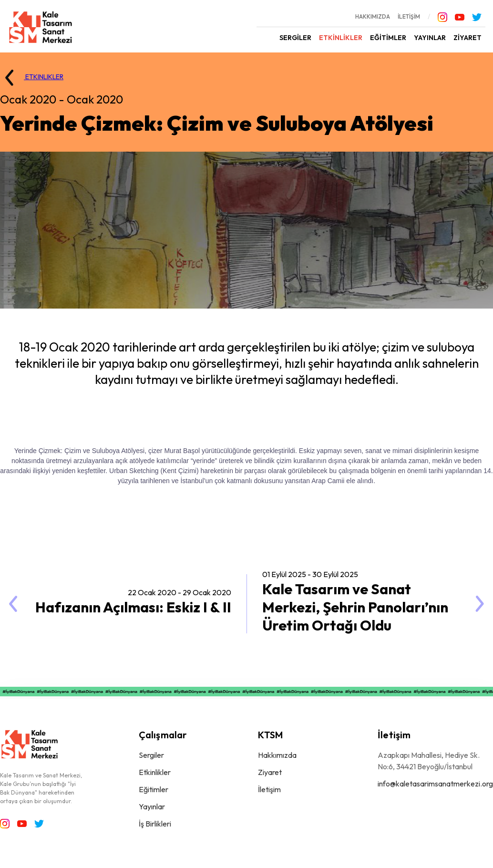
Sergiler (151, 755)
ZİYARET (467, 38)
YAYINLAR (430, 38)
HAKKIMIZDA (373, 16)
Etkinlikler (155, 772)
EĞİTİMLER (388, 38)
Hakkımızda (277, 755)
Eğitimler (154, 789)
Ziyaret (270, 772)
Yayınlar (152, 806)
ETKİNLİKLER (341, 38)
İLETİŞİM (409, 16)
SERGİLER (295, 38)
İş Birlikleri (155, 824)
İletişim (269, 789)
